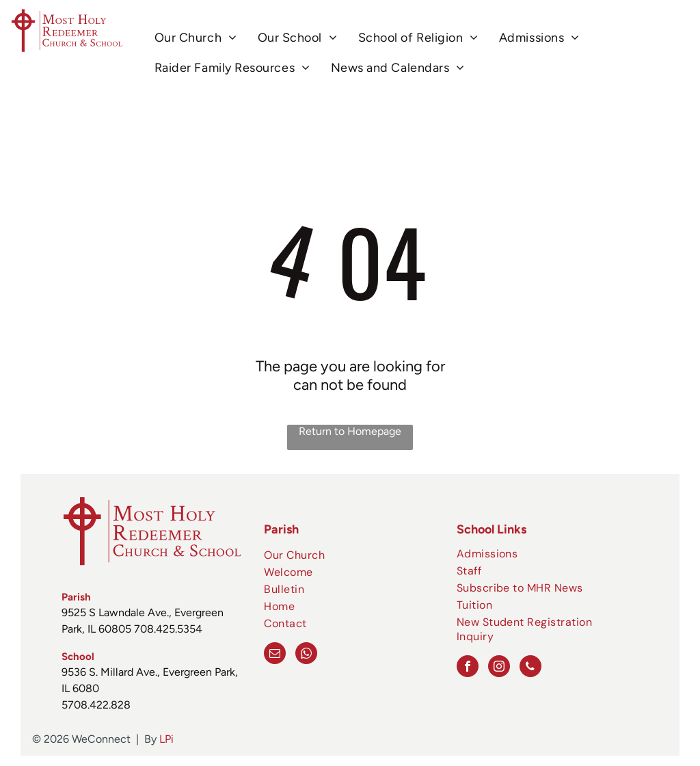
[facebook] (468, 668)
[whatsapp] (306, 655)
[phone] (530, 668)
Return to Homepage (350, 431)
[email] (275, 655)
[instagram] (499, 668)
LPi (166, 739)
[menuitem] (196, 38)
